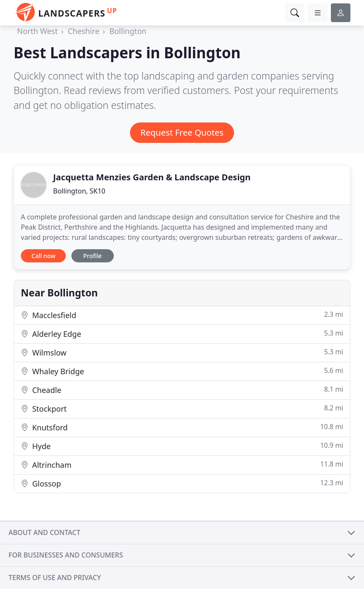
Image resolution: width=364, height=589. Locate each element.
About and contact (44, 532)
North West (37, 31)
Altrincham (182, 465)
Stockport (182, 408)
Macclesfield (182, 315)
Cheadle (182, 390)
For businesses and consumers (66, 555)
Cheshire (84, 31)
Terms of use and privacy (55, 578)
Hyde (182, 446)
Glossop (182, 483)
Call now (43, 256)
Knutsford (182, 427)
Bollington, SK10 (79, 191)
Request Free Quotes (182, 132)
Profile (92, 256)
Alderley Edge (182, 334)
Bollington (128, 31)
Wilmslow (182, 352)
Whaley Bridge (182, 371)
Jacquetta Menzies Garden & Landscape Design (152, 177)
